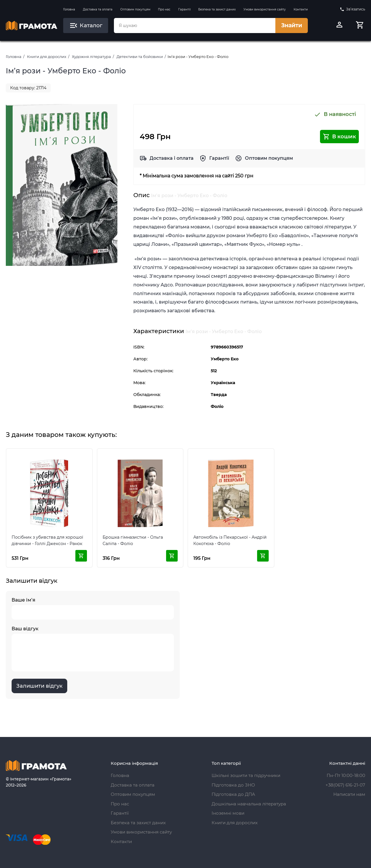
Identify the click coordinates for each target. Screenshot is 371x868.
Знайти (292, 25)
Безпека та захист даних (217, 9)
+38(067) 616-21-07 (345, 785)
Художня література (91, 57)
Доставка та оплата (98, 9)
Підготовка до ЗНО (233, 785)
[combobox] (194, 26)
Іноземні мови (228, 813)
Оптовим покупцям (135, 9)
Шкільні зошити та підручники (246, 775)
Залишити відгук (39, 686)
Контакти (301, 9)
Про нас (164, 9)
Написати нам (349, 794)
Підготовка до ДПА (233, 794)
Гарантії (184, 9)
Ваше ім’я (93, 608)
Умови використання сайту (265, 9)
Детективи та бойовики (140, 57)
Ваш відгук (93, 649)
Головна (69, 9)
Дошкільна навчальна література (249, 804)
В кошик (339, 137)
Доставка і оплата (172, 158)
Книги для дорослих (47, 57)
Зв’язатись (352, 9)
